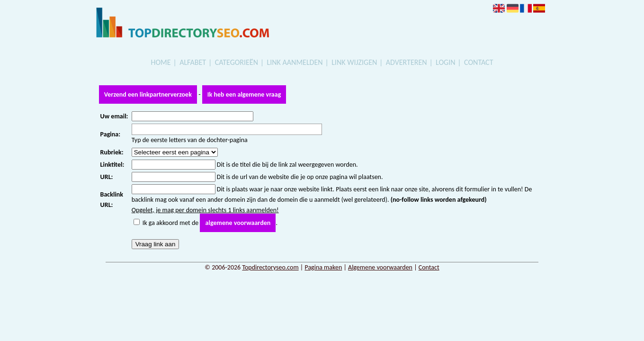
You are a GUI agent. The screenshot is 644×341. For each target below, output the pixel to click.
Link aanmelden (295, 62)
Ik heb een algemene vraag (244, 94)
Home (161, 62)
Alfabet (193, 62)
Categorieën (237, 62)
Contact (479, 62)
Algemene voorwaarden (380, 267)
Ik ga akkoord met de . (210, 223)
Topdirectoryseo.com (270, 267)
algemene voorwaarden (238, 223)
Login (445, 62)
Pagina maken (323, 267)
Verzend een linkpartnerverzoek (148, 94)
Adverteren (407, 62)
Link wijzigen (354, 62)
